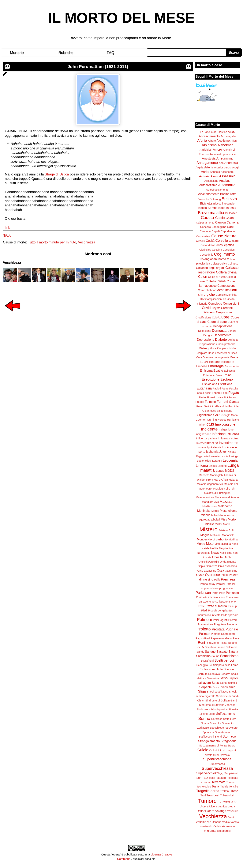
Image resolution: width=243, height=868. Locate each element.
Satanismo (203, 656)
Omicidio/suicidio (209, 562)
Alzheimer (225, 145)
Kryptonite (202, 456)
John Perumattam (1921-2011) (98, 67)
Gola (217, 415)
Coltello (211, 281)
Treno (234, 791)
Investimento (229, 443)
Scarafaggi (207, 661)
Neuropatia (204, 553)
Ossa (221, 570)
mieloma (210, 831)
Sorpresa (217, 719)
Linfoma (202, 466)
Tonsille (234, 787)
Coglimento (224, 254)
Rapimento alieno (221, 638)
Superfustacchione (217, 759)
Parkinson (203, 593)
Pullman (204, 634)
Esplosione (210, 384)
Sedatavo (214, 674)
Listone (222, 466)
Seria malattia (229, 683)
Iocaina (202, 447)
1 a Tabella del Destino (213, 132)
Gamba (234, 402)
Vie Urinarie (214, 822)
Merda (215, 511)
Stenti (218, 737)
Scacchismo (229, 656)
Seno (224, 678)
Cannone (205, 231)
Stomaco (229, 736)
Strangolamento (209, 741)
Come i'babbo (206, 290)
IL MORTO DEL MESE (122, 18)
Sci (211, 665)
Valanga (221, 811)
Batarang (215, 199)
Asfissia (204, 176)
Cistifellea (205, 250)
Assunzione (211, 181)
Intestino (212, 443)
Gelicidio (209, 406)
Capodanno (228, 231)
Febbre (216, 393)
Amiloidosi (206, 150)
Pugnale (232, 629)
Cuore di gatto (217, 322)
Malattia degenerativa (210, 484)
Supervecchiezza (217, 768)
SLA (201, 647)
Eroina (227, 375)
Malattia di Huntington (217, 493)
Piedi (204, 611)
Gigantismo (205, 415)
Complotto (215, 303)
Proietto (204, 629)
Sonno (204, 718)
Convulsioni (231, 303)
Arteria (209, 167)
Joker (223, 452)
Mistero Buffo (227, 530)
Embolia (201, 366)
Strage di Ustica (57, 174)
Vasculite (232, 811)
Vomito (235, 822)
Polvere (233, 620)
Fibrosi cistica (215, 397)
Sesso (216, 687)
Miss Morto (228, 519)
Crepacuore (224, 312)
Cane (231, 227)
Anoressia (231, 163)
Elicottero (228, 362)
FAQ (111, 53)
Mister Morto (222, 524)
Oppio (201, 566)
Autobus (225, 181)
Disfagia (233, 340)
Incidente (209, 429)
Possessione (205, 624)
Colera (215, 264)
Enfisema (206, 370)
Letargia (217, 461)
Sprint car (208, 732)
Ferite (202, 397)
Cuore (224, 317)
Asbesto (215, 172)
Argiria (200, 167)
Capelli (216, 231)
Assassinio (227, 176)
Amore (217, 149)
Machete (204, 475)
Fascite (234, 389)
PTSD (224, 575)
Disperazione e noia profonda (217, 344)
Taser (212, 778)
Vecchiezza (87, 242)
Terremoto (219, 782)
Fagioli (217, 389)
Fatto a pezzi (203, 393)
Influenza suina (228, 438)
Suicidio (204, 750)
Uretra (231, 806)
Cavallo (200, 241)
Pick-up (232, 606)
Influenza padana (207, 438)
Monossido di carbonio (212, 539)
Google (226, 415)
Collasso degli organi (210, 268)
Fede (224, 393)
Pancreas (228, 579)
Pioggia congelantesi (221, 611)
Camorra (233, 222)
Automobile (227, 185)
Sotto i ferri (230, 719)
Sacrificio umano (215, 647)
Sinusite (233, 709)
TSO (205, 778)
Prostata (218, 629)
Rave (236, 638)
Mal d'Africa (221, 480)
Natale (206, 548)
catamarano (228, 826)
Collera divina (226, 272)
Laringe (234, 456)
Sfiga (202, 691)
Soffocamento (226, 714)
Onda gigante (228, 562)
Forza (232, 397)
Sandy (200, 652)
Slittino (204, 714)
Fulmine (210, 402)
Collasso (233, 264)
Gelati (200, 406)
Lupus (220, 471)
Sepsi (216, 683)
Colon (203, 277)
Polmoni (204, 620)
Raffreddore (228, 634)
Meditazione (210, 506)
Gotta (234, 415)
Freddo (200, 402)
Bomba (213, 208)
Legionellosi (204, 461)
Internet (201, 443)
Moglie (205, 535)
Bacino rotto (228, 194)
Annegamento (207, 163)
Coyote (216, 308)
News (215, 553)
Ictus (210, 424)
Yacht (216, 826)
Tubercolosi (227, 795)
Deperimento (222, 335)
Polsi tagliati (220, 620)
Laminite (214, 456)
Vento (232, 817)
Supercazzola (221, 755)
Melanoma (225, 506)
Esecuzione (210, 379)
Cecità (210, 241)
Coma (221, 281)
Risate (223, 643)
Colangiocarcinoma (213, 259)
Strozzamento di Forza (213, 746)
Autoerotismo (208, 185)
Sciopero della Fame (226, 665)
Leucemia (230, 460)
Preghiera (220, 624)
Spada (205, 723)
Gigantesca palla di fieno (217, 411)
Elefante (215, 362)
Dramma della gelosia (216, 357)
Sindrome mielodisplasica (212, 709)
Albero (212, 141)
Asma (214, 176)
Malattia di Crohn (226, 489)
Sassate (222, 652)
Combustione (226, 286)
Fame (225, 389)
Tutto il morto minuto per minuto (52, 242)
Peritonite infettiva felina (211, 597)
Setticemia (228, 687)
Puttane (216, 634)
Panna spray (208, 584)
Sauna (215, 656)
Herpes (222, 420)
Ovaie (200, 575)
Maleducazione (205, 497)
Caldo (230, 218)
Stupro (231, 746)
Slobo (212, 714)
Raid (207, 638)
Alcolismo (223, 141)
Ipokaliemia (214, 447)
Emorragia (216, 366)
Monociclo (228, 535)
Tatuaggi (221, 778)
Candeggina (219, 227)
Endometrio (232, 366)
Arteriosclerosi (223, 167)
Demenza (219, 331)
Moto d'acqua (223, 544)
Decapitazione (223, 326)
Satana (233, 652)
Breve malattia (211, 213)
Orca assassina (228, 566)
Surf (199, 778)
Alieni (234, 141)
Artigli (236, 167)
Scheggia (202, 665)
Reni (201, 643)
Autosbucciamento (217, 190)
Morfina (233, 539)
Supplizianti (231, 773)
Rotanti (232, 643)
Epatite (218, 370)
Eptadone (209, 375)
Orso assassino (207, 571)
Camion (220, 222)
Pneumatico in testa (208, 615)
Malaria (233, 480)
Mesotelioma (229, 511)
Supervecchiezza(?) (210, 773)
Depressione (206, 340)
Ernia (219, 375)
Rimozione (212, 643)
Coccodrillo (206, 255)
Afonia (202, 141)
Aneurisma (224, 158)
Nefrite (214, 548)
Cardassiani (203, 236)
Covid (206, 308)
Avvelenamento (209, 194)
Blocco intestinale (224, 204)
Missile (209, 524)
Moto (210, 544)
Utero (211, 811)
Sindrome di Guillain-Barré (221, 701)
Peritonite (232, 593)
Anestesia (209, 158)
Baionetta (203, 199)
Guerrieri (201, 420)
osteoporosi (223, 831)
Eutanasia (204, 388)
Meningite (204, 511)
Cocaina (217, 250)
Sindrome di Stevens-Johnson (217, 705)
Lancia (224, 456)
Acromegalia (228, 136)
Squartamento (223, 732)
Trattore (225, 791)
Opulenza (211, 566)
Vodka (226, 822)
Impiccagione (225, 424)
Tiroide (224, 787)
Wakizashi (206, 826)
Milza (215, 515)
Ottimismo (231, 571)
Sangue (210, 652)
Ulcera (204, 806)
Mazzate (226, 502)
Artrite (205, 172)
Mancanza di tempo (227, 497)
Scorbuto (202, 674)
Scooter (229, 669)
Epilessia (229, 371)
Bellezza (229, 199)
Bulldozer (231, 213)
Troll (203, 795)
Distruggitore (208, 348)
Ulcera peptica (218, 806)
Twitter (226, 802)
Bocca (203, 208)
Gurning (212, 420)
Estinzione (225, 384)
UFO (234, 802)
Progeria (232, 624)
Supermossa (217, 764)
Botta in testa (227, 208)
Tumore (207, 801)
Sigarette (210, 696)
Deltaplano (205, 331)
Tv (220, 802)
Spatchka (215, 723)
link (7, 227)
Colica (223, 264)
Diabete (221, 340)
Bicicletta (206, 203)
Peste (201, 606)
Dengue (208, 335)
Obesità (217, 557)
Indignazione (203, 434)
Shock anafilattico (217, 692)
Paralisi (221, 584)
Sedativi (225, 674)
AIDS (231, 132)
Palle (217, 580)
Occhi (228, 557)
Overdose (212, 575)
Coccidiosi (229, 250)
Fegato (234, 393)
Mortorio (17, 53)
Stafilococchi (206, 737)
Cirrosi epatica (224, 245)
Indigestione (226, 430)
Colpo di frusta (217, 277)
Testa (215, 786)
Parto (215, 593)
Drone (234, 357)
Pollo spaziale (230, 615)
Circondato (207, 245)
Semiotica (213, 678)
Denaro (232, 331)
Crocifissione (203, 318)
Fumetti (222, 402)
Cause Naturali (225, 236)
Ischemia (212, 452)
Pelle (222, 593)
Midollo (206, 515)
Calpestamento (205, 223)
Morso (201, 544)
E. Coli (204, 362)
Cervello (222, 241)
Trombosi (213, 795)
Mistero (208, 529)
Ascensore (227, 172)
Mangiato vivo (210, 502)
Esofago (227, 379)
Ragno (200, 638)
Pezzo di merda (216, 606)
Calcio (220, 218)
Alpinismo (209, 145)
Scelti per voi (224, 660)
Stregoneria (229, 741)
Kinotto (232, 452)
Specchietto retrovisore (224, 728)
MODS (230, 471)
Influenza (233, 434)
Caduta (207, 218)
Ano (221, 163)
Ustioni (201, 811)
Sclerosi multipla (211, 669)
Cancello (205, 227)
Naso (235, 544)
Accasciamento (209, 136)
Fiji (226, 397)
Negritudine (226, 548)
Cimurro (234, 241)
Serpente (206, 687)
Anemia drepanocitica (222, 154)
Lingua (213, 466)
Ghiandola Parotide (227, 406)
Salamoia (231, 647)
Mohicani (216, 535)
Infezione (219, 434)
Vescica (201, 822)
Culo (215, 318)
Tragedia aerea (208, 791)
